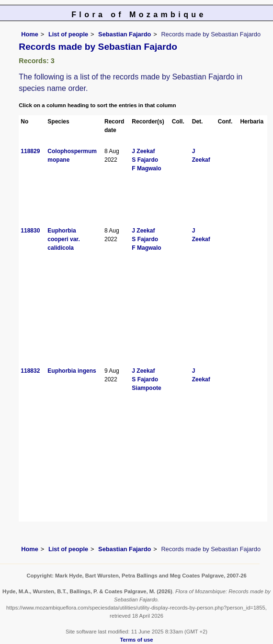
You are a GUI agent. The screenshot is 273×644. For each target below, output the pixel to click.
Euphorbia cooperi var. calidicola (63, 239)
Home (30, 34)
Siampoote (146, 388)
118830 (30, 231)
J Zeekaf (143, 151)
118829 (30, 151)
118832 (30, 371)
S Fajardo (145, 160)
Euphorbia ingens (72, 371)
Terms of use (137, 640)
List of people (68, 34)
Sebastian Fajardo (125, 34)
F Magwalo (146, 168)
